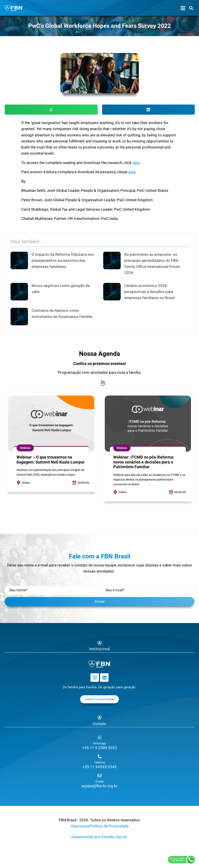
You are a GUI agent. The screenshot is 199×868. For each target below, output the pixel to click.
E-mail (99, 782)
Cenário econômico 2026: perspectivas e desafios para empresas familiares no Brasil (149, 292)
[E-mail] (100, 776)
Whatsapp (100, 743)
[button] (51, 110)
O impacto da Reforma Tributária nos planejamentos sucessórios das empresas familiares (63, 260)
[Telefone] (100, 756)
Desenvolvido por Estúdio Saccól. (100, 837)
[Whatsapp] (100, 737)
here (136, 163)
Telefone (100, 762)
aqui (132, 172)
